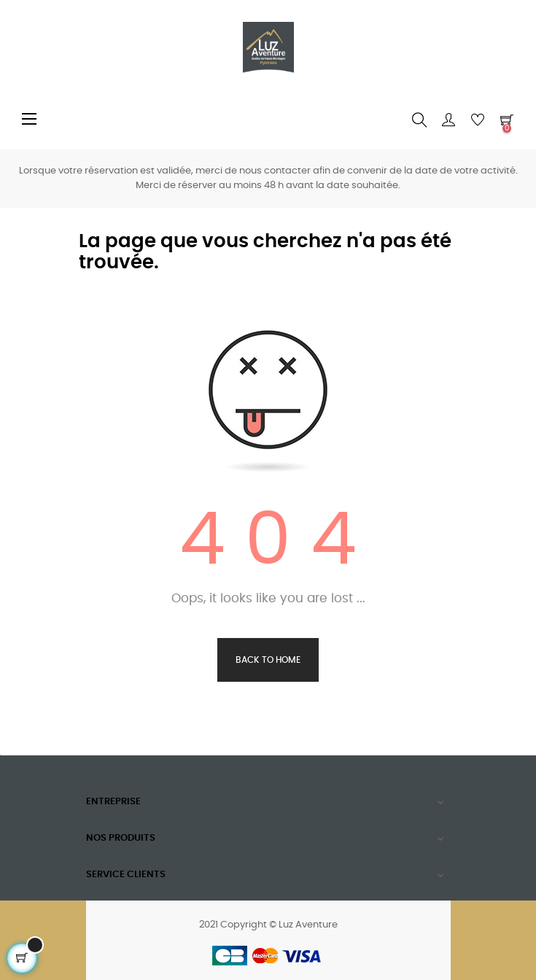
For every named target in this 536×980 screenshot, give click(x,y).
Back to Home (268, 660)
